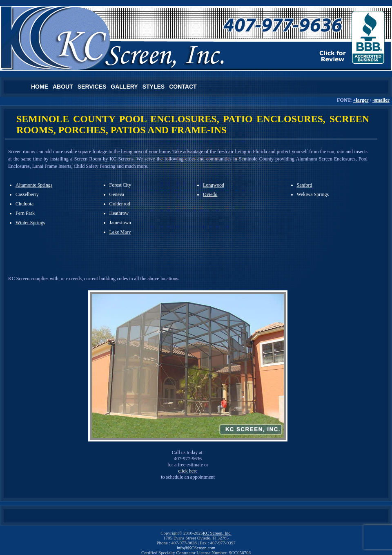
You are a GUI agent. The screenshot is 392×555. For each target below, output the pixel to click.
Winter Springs (30, 223)
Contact (183, 87)
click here (188, 471)
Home (40, 87)
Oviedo (210, 194)
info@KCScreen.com (196, 548)
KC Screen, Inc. (217, 533)
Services (92, 87)
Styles (154, 87)
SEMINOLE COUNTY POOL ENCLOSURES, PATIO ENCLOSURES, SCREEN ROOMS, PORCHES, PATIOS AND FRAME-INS (193, 124)
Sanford (305, 185)
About (63, 87)
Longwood (214, 185)
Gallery (124, 87)
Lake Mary (120, 232)
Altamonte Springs (34, 185)
